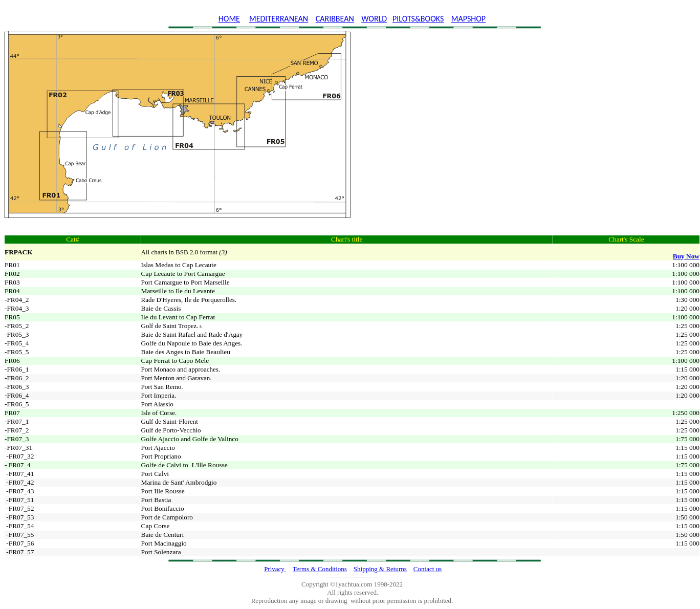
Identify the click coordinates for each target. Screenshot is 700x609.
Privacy (275, 569)
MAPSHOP (468, 19)
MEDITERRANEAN (279, 19)
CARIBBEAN (335, 19)
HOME (229, 19)
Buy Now (686, 256)
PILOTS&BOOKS (418, 19)
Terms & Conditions (320, 569)
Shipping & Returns (380, 569)
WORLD (374, 19)
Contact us (428, 569)
